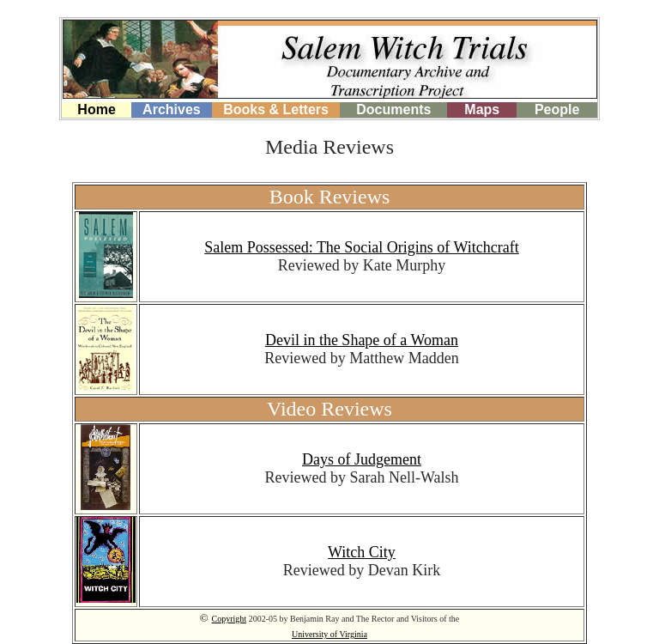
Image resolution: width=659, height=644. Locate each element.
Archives (172, 109)
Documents (393, 109)
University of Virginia (329, 634)
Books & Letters (276, 109)
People (557, 109)
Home (96, 109)
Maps (482, 109)
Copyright (230, 619)
